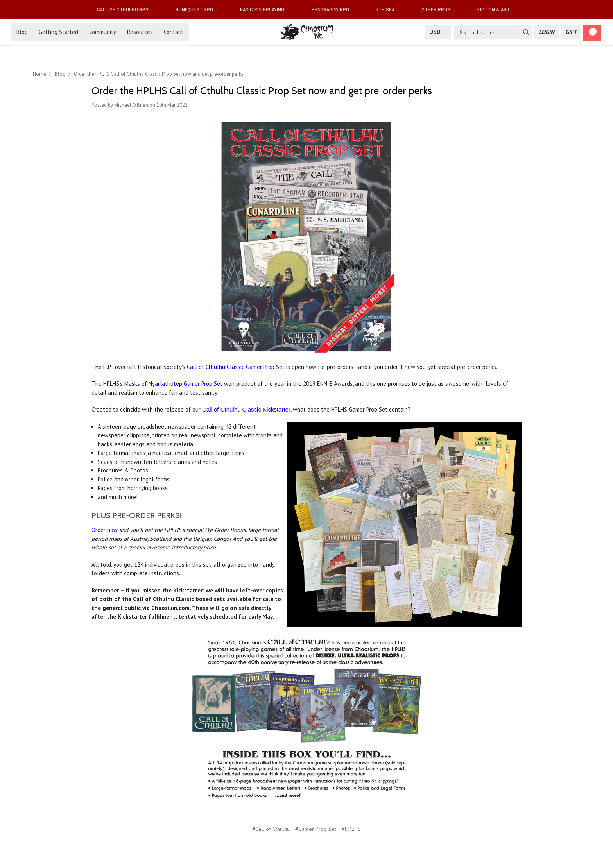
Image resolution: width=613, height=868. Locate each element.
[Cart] (592, 33)
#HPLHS (351, 829)
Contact (174, 32)
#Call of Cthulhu (271, 829)
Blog (22, 32)
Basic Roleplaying (265, 9)
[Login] (547, 32)
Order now (105, 530)
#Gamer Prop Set (316, 829)
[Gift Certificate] (571, 32)
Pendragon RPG (333, 9)
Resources (140, 32)
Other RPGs (439, 9)
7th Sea (388, 9)
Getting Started (58, 32)
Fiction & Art (497, 9)
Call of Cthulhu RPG (126, 9)
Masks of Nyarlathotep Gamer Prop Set (173, 384)
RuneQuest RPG (197, 9)
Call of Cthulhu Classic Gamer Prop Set (236, 367)
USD (438, 32)
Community (103, 32)
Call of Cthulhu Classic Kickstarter (246, 409)
